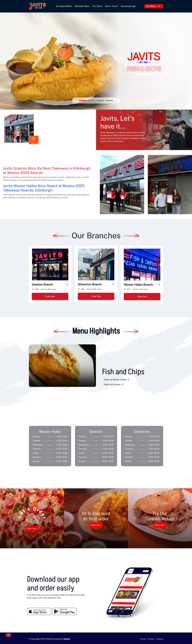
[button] (57, 394)
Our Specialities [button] (64, 6)
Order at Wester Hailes (117, 380)
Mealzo (67, 639)
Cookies (160, 639)
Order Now (50, 296)
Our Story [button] (97, 6)
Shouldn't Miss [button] (82, 6)
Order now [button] (31, 528)
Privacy (151, 639)
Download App (128, 6)
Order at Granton (114, 385)
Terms (143, 639)
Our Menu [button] (153, 6)
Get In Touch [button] (112, 6)
